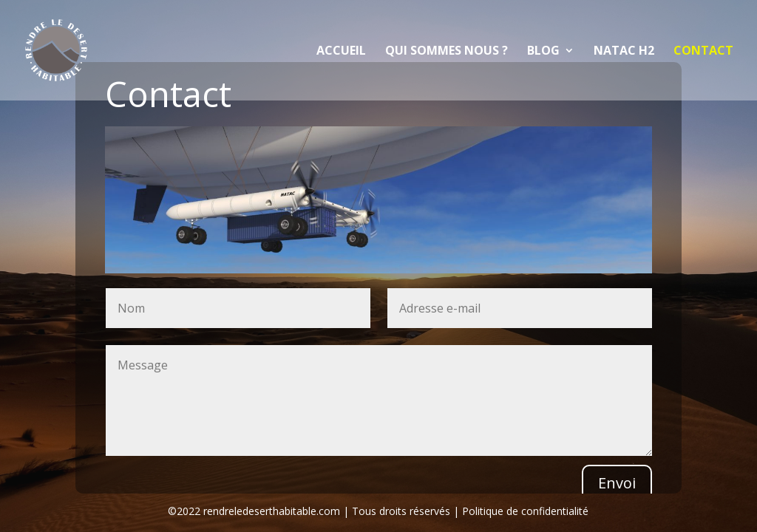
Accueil (341, 52)
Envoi (617, 483)
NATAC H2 (624, 52)
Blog (543, 52)
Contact (703, 52)
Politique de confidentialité (525, 511)
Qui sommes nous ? (447, 52)
